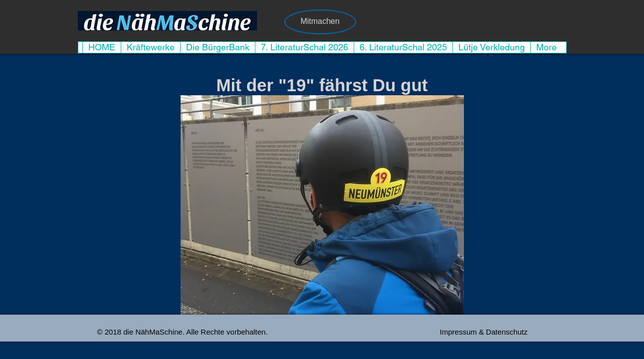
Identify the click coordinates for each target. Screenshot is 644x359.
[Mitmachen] (320, 22)
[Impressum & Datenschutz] (484, 332)
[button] (322, 205)
